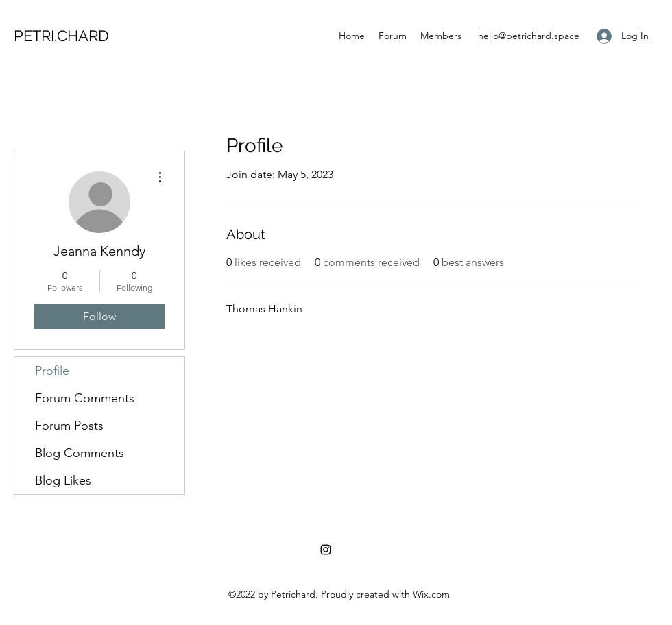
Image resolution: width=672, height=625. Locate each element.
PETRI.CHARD (61, 36)
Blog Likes (63, 480)
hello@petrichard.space (529, 36)
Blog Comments (80, 453)
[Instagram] (326, 550)
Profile (52, 371)
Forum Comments (85, 398)
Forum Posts (69, 426)
